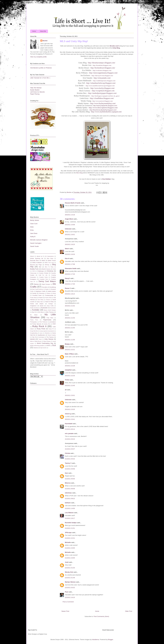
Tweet (40, 339)
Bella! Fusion (52, 260)
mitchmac (68, 493)
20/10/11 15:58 (70, 225)
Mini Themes (50, 312)
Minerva (68, 483)
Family (34, 293)
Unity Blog (116, 48)
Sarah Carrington (36, 243)
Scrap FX (51, 329)
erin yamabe (69, 433)
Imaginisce (33, 306)
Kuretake (36, 310)
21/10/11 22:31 (70, 538)
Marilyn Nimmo (70, 582)
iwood (42, 306)
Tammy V (68, 463)
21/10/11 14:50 (70, 508)
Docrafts (45, 287)
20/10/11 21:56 (70, 340)
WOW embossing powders (37, 346)
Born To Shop (49, 267)
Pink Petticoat (43, 322)
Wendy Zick (69, 572)
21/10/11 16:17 (70, 518)
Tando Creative (52, 335)
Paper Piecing (35, 94)
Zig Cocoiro (43, 348)
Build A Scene (46, 269)
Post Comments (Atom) (101, 616)
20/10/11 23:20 (70, 409)
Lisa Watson (69, 513)
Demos (36, 284)
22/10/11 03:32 (70, 588)
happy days (40, 302)
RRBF (54, 324)
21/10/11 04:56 (70, 469)
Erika (32, 230)
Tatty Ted (34, 337)
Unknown (68, 229)
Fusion (41, 297)
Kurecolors (53, 308)
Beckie (45, 41)
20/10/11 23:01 (70, 395)
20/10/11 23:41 (70, 419)
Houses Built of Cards (73, 203)
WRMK (48, 346)
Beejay (67, 344)
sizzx (41, 333)
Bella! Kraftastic (37, 262)
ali (66, 390)
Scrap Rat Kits (34, 331)
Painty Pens (34, 320)
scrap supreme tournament (47, 331)
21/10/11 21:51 (70, 528)
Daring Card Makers (47, 281)
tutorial (32, 339)
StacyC (67, 278)
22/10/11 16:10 (70, 597)
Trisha (67, 380)
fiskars (49, 293)
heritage (51, 304)
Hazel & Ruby (49, 302)
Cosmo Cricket (44, 273)
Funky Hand (33, 298)
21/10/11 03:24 (70, 439)
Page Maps (50, 318)
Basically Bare (35, 260)
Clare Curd (34, 224)
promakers (53, 322)
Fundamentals (49, 295)
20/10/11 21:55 (70, 328)
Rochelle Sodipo (71, 523)
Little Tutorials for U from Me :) (40, 78)
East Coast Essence (38, 289)
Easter (47, 289)
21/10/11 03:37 (70, 449)
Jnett (67, 562)
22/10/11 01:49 (70, 578)
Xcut (54, 345)
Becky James (35, 220)
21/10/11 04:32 (70, 459)
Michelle (68, 542)
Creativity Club (44, 279)
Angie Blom (69, 219)
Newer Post (65, 611)
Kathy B (33, 237)
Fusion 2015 (48, 298)
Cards (54, 269)
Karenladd (69, 424)
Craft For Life (43, 275)
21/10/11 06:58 (70, 489)
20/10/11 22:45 (70, 386)
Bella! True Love (49, 263)
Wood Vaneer (47, 341)
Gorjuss (48, 300)
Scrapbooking (34, 333)
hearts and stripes (37, 304)
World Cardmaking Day (45, 343)
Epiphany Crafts (40, 291)
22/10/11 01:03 (70, 568)
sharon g (68, 414)
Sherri (67, 249)
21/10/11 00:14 (70, 429)
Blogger (111, 640)
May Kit (34, 312)
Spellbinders (41, 335)
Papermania (47, 320)
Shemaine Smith (71, 269)
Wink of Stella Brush (36, 341)
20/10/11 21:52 (70, 306)
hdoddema (95, 640)
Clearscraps (33, 273)
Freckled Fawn (37, 295)
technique (42, 337)
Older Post (129, 611)
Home (34, 31)
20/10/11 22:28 (70, 366)
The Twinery (50, 337)
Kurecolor (44, 308)
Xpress (36, 348)
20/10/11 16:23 (70, 244)
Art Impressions (49, 256)
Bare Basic (50, 258)
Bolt (40, 267)
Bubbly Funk (34, 269)
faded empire (52, 291)
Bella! (43, 260)
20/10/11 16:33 (70, 254)
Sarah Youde (34, 246)
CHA (33, 271)
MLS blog (79, 173)
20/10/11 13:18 (70, 215)
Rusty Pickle (41, 329)
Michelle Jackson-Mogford (39, 240)
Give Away (40, 300)
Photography (34, 322)
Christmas (50, 271)
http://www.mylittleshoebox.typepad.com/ (106, 112)
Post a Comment (68, 602)
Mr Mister (34, 315)
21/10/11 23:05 (70, 548)
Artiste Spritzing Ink (37, 258)
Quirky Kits (47, 324)
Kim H (67, 258)
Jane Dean (34, 233)
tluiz (66, 473)
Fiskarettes (42, 293)
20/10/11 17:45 (70, 284)
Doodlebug (53, 287)
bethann (68, 503)
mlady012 (68, 370)
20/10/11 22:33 (70, 376)
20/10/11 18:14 (70, 294)
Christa (67, 453)
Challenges (41, 271)
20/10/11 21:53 (70, 318)
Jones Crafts (50, 306)
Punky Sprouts (37, 324)
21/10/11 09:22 (70, 499)
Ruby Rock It (39, 326)
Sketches (47, 333)
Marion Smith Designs (50, 310)
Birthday (47, 265)
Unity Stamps (49, 339)
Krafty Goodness (35, 308)
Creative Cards (43, 277)
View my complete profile (38, 57)
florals (54, 293)
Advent (32, 256)
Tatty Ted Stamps (36, 88)
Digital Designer (46, 284)
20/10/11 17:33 (70, 274)
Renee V (68, 288)
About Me (43, 31)
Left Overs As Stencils (37, 92)
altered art (40, 256)
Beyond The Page (36, 265)
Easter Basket (35, 90)
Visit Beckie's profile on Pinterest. (41, 68)
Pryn (67, 592)
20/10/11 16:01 (70, 235)
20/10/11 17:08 (70, 264)
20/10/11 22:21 (70, 350)
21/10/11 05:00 (70, 479)
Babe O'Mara (69, 354)
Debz (32, 227)
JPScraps (68, 533)
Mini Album (41, 312)
